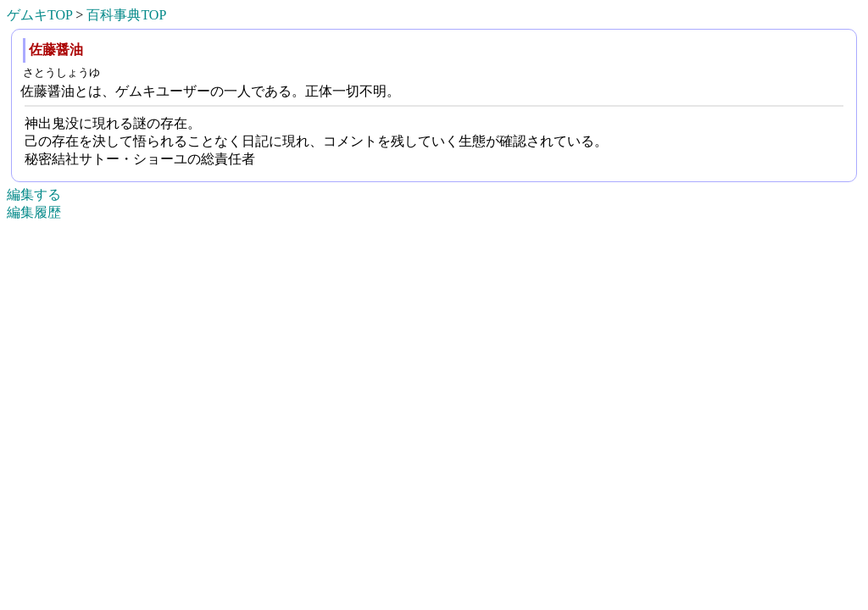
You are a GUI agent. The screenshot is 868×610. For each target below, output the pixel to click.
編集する (34, 194)
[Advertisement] (434, 585)
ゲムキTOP (39, 15)
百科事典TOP (126, 15)
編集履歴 (34, 212)
